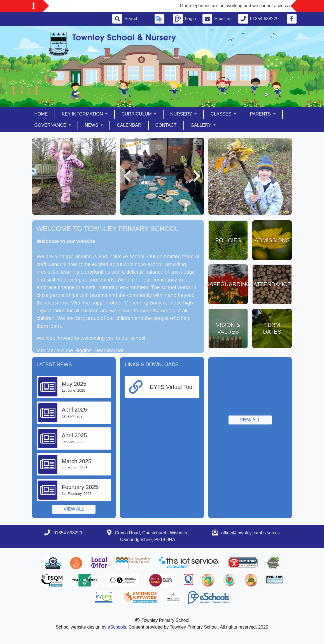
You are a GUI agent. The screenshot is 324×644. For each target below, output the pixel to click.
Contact (166, 125)
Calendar (129, 125)
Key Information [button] (83, 114)
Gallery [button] (202, 125)
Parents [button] (261, 114)
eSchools (117, 627)
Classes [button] (222, 114)
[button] (127, 176)
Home (41, 114)
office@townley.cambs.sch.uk (251, 533)
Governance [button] (51, 125)
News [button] (92, 125)
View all (74, 509)
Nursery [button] (182, 114)
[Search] (136, 19)
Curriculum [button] (137, 114)
